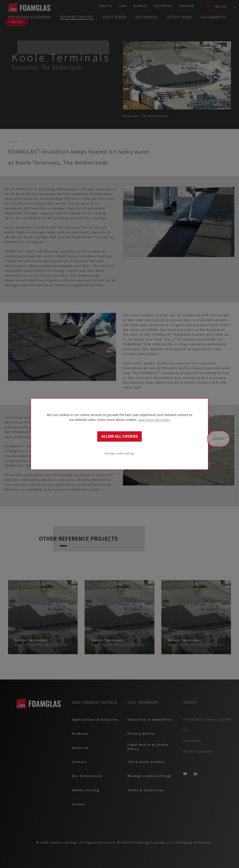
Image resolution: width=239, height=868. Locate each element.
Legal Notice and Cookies (154, 420)
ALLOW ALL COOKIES (119, 436)
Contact (218, 439)
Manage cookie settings (119, 453)
